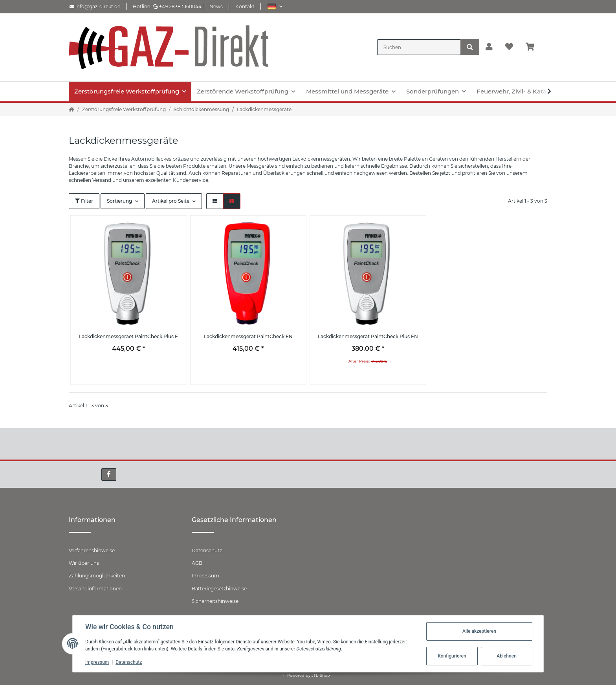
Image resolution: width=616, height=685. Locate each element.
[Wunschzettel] (509, 47)
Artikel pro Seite (171, 201)
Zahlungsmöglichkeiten (97, 576)
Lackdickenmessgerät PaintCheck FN (248, 336)
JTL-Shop (321, 675)
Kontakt (245, 6)
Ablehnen (507, 656)
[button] (275, 6)
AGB (197, 563)
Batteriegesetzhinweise (219, 589)
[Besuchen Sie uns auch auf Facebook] (109, 474)
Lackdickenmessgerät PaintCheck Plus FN (368, 336)
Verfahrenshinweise (92, 550)
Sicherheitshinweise (215, 601)
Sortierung (119, 201)
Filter (84, 201)
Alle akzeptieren (479, 631)
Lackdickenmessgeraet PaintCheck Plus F (128, 336)
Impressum (205, 576)
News (216, 6)
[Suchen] (419, 47)
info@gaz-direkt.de (95, 6)
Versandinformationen (95, 589)
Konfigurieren (452, 656)
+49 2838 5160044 (177, 6)
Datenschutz (207, 550)
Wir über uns (84, 563)
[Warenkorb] (533, 47)
